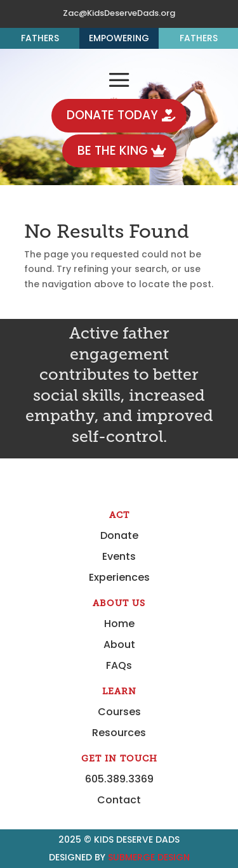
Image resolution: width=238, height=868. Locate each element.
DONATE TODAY (112, 115)
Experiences (119, 577)
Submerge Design (149, 857)
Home (119, 624)
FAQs (119, 665)
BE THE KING (113, 151)
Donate (119, 535)
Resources (119, 733)
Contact (119, 800)
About (119, 645)
